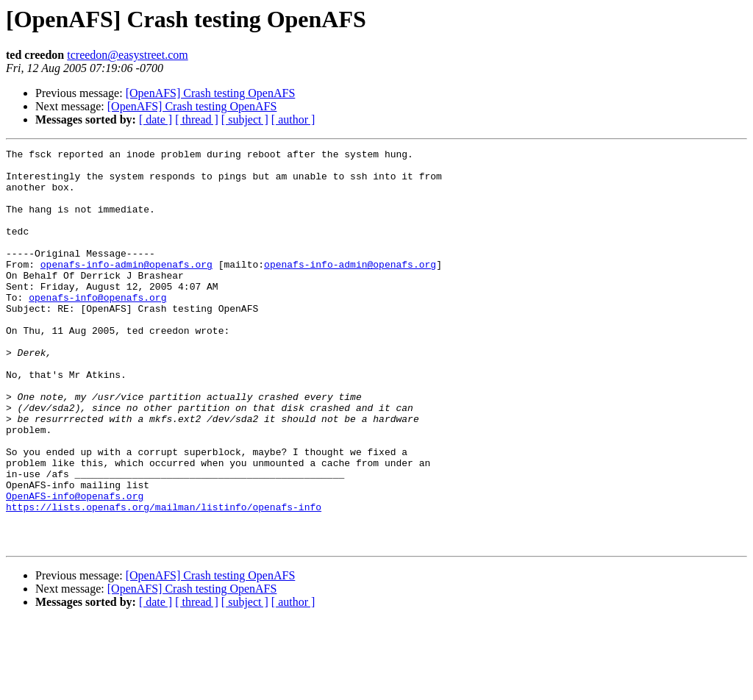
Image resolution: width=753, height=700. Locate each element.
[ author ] (293, 119)
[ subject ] (245, 119)
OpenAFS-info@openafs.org (75, 566)
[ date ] (156, 119)
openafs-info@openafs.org (97, 328)
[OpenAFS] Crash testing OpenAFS (211, 93)
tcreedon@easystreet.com (127, 55)
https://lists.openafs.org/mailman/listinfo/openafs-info (164, 579)
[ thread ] (197, 119)
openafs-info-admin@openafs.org (126, 288)
